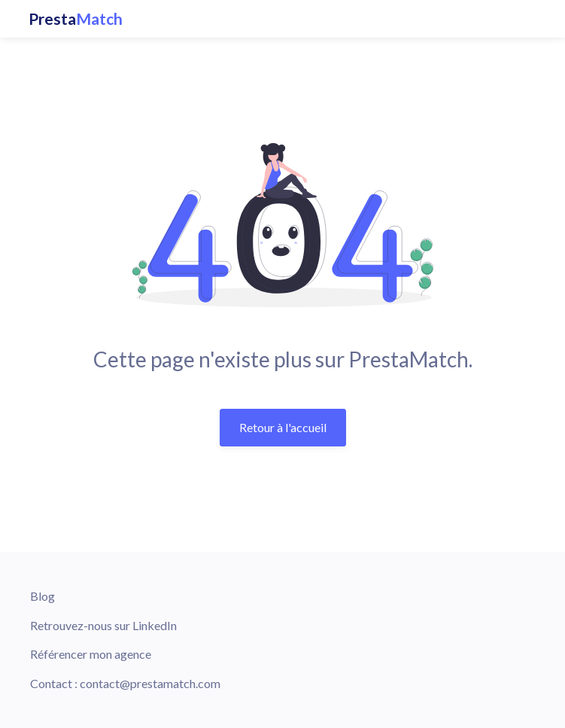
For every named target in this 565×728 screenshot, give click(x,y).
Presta (76, 19)
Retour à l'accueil (283, 427)
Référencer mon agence (91, 654)
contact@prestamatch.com (150, 683)
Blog (43, 596)
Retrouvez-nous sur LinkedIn (103, 625)
